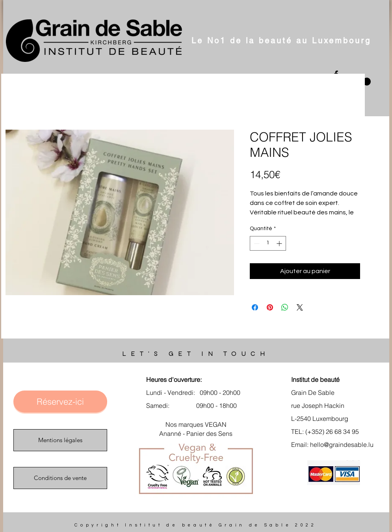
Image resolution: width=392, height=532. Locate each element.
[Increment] (280, 243)
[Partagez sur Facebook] (255, 307)
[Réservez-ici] (60, 402)
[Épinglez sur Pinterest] (270, 307)
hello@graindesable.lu (342, 445)
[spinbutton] (268, 243)
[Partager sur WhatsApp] (285, 307)
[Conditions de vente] (60, 478)
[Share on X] (300, 307)
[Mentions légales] (60, 440)
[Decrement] (256, 243)
